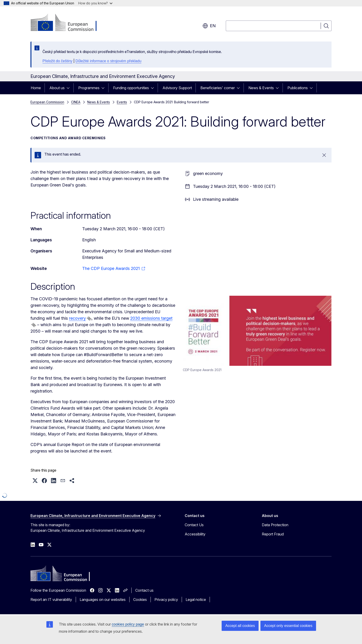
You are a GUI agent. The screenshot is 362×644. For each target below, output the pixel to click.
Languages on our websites (103, 600)
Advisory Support (177, 88)
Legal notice (196, 600)
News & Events (261, 88)
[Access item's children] (69, 88)
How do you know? (95, 3)
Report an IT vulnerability (51, 600)
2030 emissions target (151, 318)
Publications (298, 88)
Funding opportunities (131, 88)
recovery (77, 318)
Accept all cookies (240, 626)
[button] (35, 481)
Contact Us (194, 525)
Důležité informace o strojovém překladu (108, 61)
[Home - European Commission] (68, 23)
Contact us (144, 590)
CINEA (76, 102)
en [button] (209, 26)
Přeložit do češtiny (57, 61)
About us (57, 88)
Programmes (89, 88)
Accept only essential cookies (288, 626)
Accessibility (195, 534)
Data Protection (275, 525)
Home (36, 88)
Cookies (140, 600)
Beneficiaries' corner (218, 88)
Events (122, 102)
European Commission (47, 102)
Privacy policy (166, 600)
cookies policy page (128, 624)
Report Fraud (273, 534)
